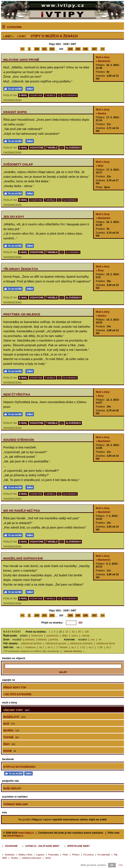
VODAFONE (36, 95)
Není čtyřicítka (17, 394)
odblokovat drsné (106, 643)
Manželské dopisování (23, 558)
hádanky (42, 640)
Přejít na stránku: (52, 623)
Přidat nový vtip (15, 688)
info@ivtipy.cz (15, 836)
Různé (10, 751)
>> (103, 49)
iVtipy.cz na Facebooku (19, 767)
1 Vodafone (29, 647)
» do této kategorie (17, 694)
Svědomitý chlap (18, 164)
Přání (65, 855)
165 (78, 49)
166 (85, 49)
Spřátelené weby (79, 846)
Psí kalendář (104, 855)
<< (22, 49)
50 (79, 632)
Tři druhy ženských (21, 269)
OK (112, 865)
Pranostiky (54, 855)
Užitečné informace (31, 858)
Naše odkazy (12, 788)
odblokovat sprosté (56, 643)
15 (67, 632)
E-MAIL (23, 95)
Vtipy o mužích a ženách (54, 36)
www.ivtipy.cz (26, 833)
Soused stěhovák (19, 440)
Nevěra (11, 731)
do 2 (42, 647)
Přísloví (76, 855)
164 (70, 49)
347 (94, 49)
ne (100, 640)
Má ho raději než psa (22, 511)
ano (93, 640)
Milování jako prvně (21, 60)
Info (121, 865)
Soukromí (11, 846)
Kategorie (14, 27)
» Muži (100, 166)
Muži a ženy (103, 57)
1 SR (100, 647)
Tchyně (11, 737)
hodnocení (37, 636)
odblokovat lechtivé (31, 643)
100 (87, 632)
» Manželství (103, 61)
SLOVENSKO (70, 95)
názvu (75, 636)
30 (73, 632)
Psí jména (89, 855)
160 (37, 49)
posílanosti (52, 636)
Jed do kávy (14, 217)
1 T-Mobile (62, 647)
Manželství (14, 717)
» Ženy (100, 270)
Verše (48, 858)
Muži (9, 724)
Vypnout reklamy (16, 804)
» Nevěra (101, 113)
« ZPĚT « (8, 36)
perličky (54, 640)
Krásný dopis (15, 112)
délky (65, 636)
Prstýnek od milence (22, 314)
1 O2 (82, 647)
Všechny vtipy (16, 710)
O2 (59, 95)
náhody (86, 636)
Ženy (9, 744)
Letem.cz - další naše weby (42, 846)
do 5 (50, 647)
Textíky (14, 858)
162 (52, 49)
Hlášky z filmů (25, 855)
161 (44, 49)
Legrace (40, 855)
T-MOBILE (50, 95)
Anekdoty (10, 855)
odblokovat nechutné (81, 643)
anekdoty (30, 640)
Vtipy (21, 36)
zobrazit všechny (73, 651)
